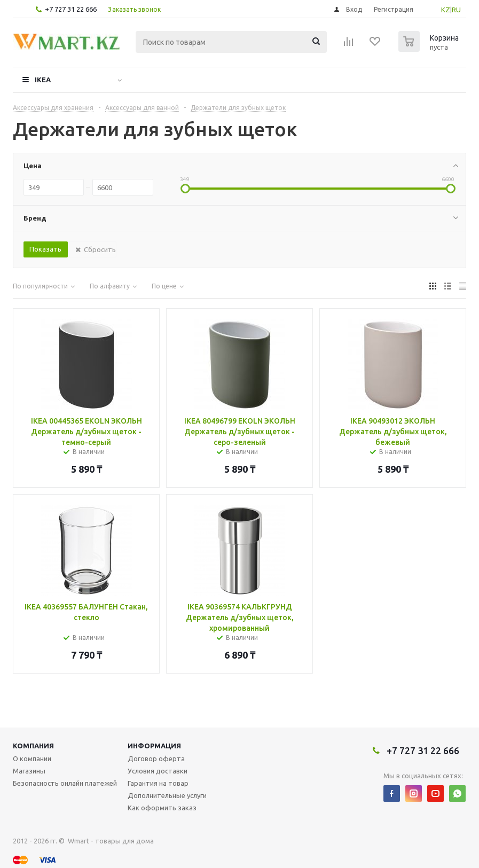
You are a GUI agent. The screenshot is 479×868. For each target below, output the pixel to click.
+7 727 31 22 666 (71, 9)
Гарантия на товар (158, 783)
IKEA (43, 80)
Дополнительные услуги (167, 795)
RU (456, 10)
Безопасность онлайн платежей (65, 783)
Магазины (29, 771)
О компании (32, 758)
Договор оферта (156, 758)
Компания (33, 746)
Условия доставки (158, 771)
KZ (446, 10)
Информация (154, 746)
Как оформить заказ (162, 808)
